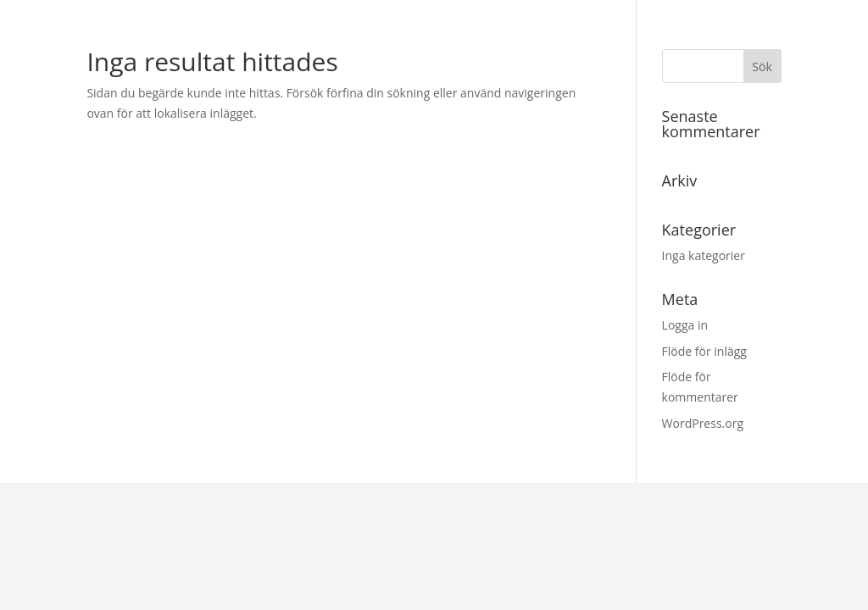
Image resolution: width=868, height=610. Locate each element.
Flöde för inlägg (704, 351)
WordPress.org (703, 423)
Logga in (685, 325)
